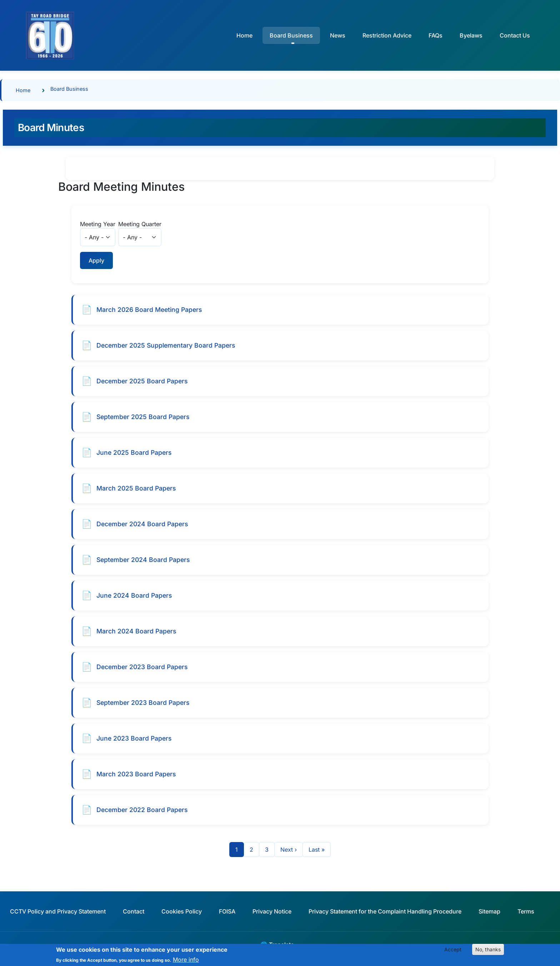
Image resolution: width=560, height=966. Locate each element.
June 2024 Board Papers (134, 595)
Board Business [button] (291, 35)
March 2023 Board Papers (136, 774)
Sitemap (489, 911)
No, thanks (488, 951)
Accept (453, 951)
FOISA (227, 911)
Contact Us (515, 35)
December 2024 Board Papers (142, 524)
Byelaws (471, 35)
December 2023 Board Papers (142, 667)
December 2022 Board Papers (142, 810)
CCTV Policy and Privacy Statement (58, 911)
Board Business (69, 89)
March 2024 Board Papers (136, 631)
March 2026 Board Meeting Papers (149, 310)
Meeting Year (98, 224)
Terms (526, 911)
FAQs (436, 35)
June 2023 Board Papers (134, 738)
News (338, 35)
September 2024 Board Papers (143, 560)
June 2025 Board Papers (134, 452)
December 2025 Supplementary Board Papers (166, 345)
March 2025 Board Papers (136, 488)
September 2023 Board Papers (143, 703)
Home (244, 35)
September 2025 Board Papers (143, 417)
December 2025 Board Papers (142, 381)
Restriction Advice (387, 35)
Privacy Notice (272, 911)
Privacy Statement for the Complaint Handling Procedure (385, 911)
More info (186, 962)
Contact (134, 911)
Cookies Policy (182, 911)
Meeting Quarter (140, 224)
